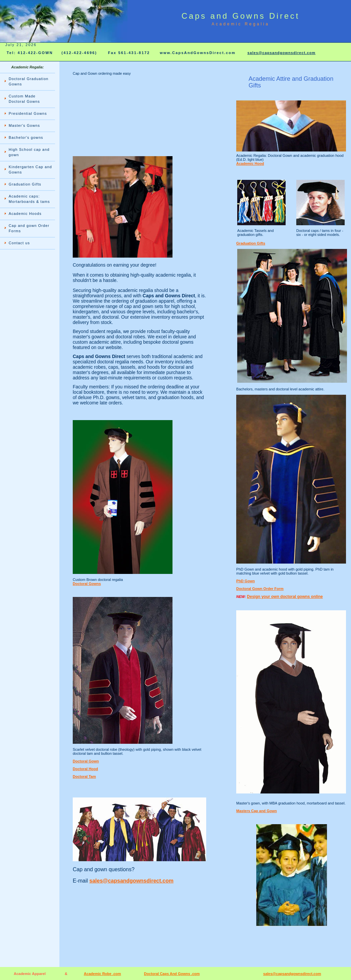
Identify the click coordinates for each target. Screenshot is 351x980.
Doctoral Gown (86, 761)
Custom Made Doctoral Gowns (24, 99)
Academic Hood (250, 164)
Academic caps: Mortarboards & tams (29, 199)
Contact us (19, 243)
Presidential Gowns (28, 113)
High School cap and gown (29, 152)
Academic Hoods (25, 214)
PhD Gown (246, 581)
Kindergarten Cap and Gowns (30, 170)
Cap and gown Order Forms (29, 228)
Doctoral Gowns (87, 584)
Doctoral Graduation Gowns (29, 81)
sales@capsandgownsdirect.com (281, 53)
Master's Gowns (24, 125)
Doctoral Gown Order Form (260, 589)
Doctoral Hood (85, 769)
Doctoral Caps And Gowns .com (172, 974)
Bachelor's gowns (26, 137)
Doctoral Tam (84, 776)
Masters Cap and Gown (257, 811)
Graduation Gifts (25, 184)
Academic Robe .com (102, 974)
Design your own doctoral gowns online (285, 597)
